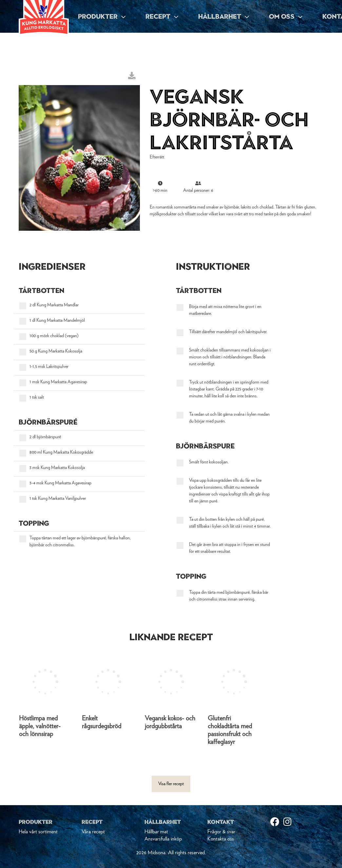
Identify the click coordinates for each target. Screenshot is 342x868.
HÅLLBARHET (224, 16)
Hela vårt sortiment (38, 832)
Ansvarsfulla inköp (163, 839)
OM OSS (286, 16)
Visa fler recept (171, 784)
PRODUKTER (102, 16)
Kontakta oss (221, 839)
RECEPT (162, 16)
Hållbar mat (156, 832)
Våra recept (93, 832)
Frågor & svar (221, 832)
